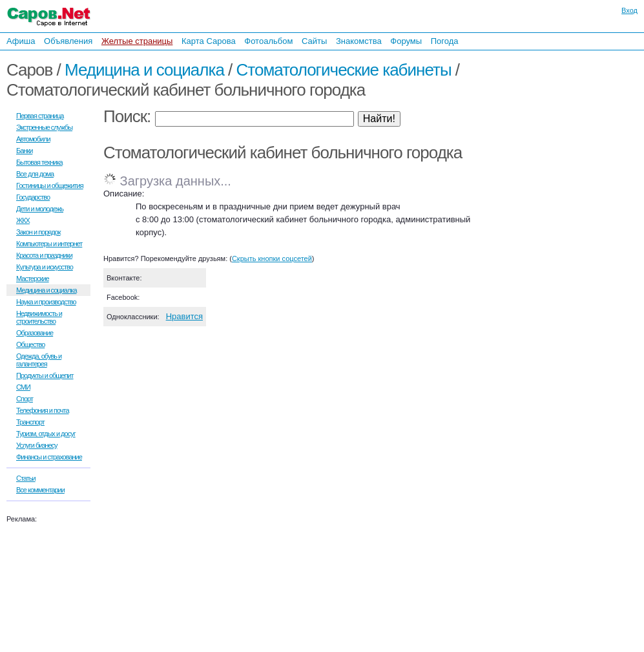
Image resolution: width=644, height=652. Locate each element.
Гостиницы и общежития (50, 185)
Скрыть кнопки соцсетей (272, 258)
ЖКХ (23, 220)
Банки (24, 151)
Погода (445, 41)
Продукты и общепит (45, 375)
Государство (33, 197)
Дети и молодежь (40, 209)
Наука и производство (46, 302)
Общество (30, 344)
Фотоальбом (268, 41)
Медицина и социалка (144, 70)
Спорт (25, 399)
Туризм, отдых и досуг (46, 434)
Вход (629, 10)
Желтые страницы (137, 41)
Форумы (406, 41)
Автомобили (33, 139)
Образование (35, 333)
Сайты (314, 41)
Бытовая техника (39, 162)
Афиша (21, 41)
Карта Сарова (209, 41)
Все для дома (35, 174)
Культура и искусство (45, 267)
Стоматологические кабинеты (344, 70)
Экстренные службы (44, 127)
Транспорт (30, 422)
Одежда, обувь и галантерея (39, 360)
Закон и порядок (38, 232)
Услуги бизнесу (37, 445)
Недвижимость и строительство (39, 317)
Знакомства (359, 41)
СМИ (23, 387)
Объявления (68, 41)
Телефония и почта (43, 410)
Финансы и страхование (49, 457)
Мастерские (33, 279)
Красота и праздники (44, 255)
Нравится (184, 316)
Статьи (26, 478)
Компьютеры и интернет (49, 244)
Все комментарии (40, 490)
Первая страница (40, 116)
